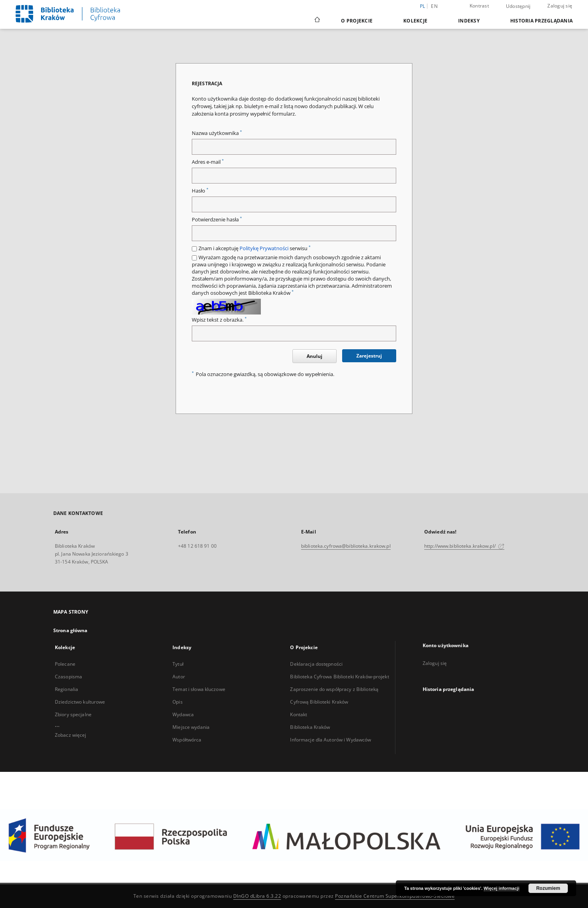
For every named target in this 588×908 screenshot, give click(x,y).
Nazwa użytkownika (217, 133)
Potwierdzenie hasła (217, 220)
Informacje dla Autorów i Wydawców (331, 740)
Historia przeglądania (541, 21)
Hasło (200, 191)
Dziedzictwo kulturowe (80, 702)
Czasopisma (68, 677)
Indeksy (469, 21)
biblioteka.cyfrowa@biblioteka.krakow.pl (346, 546)
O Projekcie (357, 21)
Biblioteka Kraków (310, 727)
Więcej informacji (502, 888)
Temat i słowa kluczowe (199, 689)
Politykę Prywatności (264, 248)
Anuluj (315, 356)
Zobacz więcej (71, 735)
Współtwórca (187, 740)
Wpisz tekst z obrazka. (219, 320)
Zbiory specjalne (73, 714)
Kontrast (479, 6)
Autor (179, 677)
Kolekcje (415, 21)
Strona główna (70, 630)
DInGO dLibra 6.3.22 (257, 896)
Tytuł (178, 664)
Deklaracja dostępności (316, 664)
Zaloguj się (560, 6)
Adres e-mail (208, 162)
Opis (177, 702)
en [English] (434, 6)
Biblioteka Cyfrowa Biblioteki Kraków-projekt (339, 677)
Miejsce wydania (191, 727)
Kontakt (299, 714)
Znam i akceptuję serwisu (255, 248)
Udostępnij (518, 6)
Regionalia (66, 689)
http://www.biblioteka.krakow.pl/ (464, 546)
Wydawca (183, 714)
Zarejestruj (369, 356)
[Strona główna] (317, 21)
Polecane (65, 664)
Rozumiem (548, 888)
